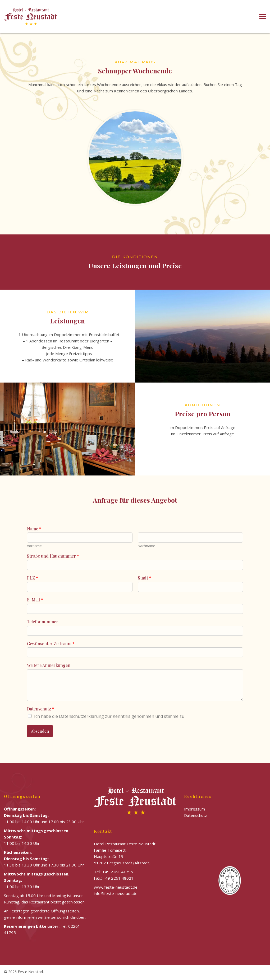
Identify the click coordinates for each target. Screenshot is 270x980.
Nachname (147, 546)
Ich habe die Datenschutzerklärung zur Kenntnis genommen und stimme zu (109, 716)
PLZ (33, 578)
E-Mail (35, 600)
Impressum (195, 809)
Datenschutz (41, 709)
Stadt (145, 578)
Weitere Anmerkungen (49, 665)
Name (34, 529)
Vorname (34, 546)
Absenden (40, 731)
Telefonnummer (43, 622)
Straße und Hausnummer (53, 556)
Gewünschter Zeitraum (51, 644)
